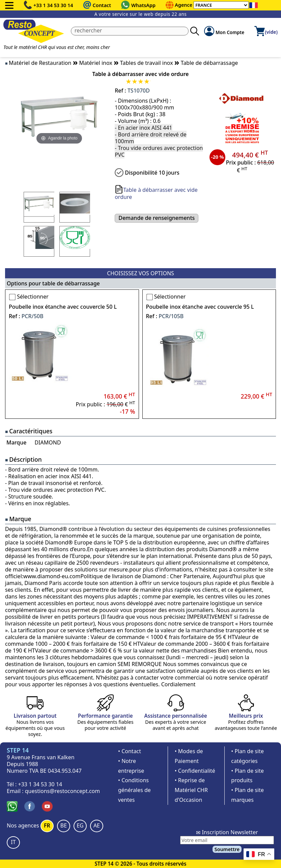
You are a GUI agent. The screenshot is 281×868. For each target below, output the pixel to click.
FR (47, 825)
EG (80, 825)
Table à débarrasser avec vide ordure (156, 193)
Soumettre (227, 849)
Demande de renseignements (157, 218)
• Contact (130, 751)
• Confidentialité (195, 771)
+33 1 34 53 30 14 (53, 5)
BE (64, 825)
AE (97, 825)
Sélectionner (33, 297)
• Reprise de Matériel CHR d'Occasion (191, 790)
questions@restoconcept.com (63, 791)
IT (13, 842)
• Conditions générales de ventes (134, 790)
